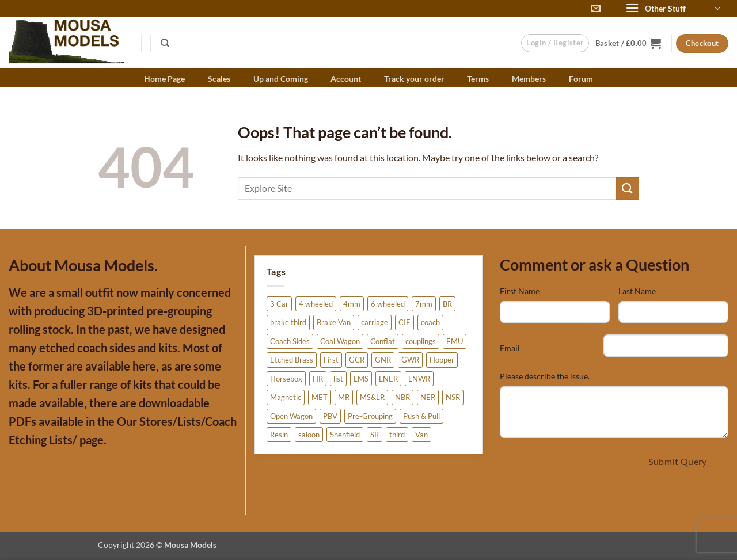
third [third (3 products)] (397, 435)
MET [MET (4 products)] (320, 397)
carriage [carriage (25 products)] (375, 322)
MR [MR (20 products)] (344, 397)
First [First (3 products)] (331, 360)
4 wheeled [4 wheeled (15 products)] (316, 304)
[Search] (166, 43)
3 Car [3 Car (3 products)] (279, 304)
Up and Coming (281, 79)
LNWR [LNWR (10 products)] (419, 379)
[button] (673, 9)
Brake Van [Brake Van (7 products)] (334, 322)
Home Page (164, 79)
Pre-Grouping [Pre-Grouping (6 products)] (370, 416)
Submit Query (678, 461)
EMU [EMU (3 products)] (455, 341)
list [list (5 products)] (338, 379)
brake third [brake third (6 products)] (288, 322)
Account (346, 79)
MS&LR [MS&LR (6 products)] (372, 397)
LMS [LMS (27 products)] (361, 379)
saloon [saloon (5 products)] (309, 435)
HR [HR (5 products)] (318, 379)
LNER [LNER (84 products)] (388, 379)
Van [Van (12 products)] (421, 435)
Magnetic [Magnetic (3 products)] (286, 397)
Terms (478, 79)
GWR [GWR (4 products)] (410, 360)
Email (510, 348)
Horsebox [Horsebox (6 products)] (286, 379)
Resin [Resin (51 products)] (279, 435)
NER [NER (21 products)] (428, 397)
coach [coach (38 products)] (430, 322)
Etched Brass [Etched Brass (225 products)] (292, 360)
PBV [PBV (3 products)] (330, 416)
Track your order (414, 79)
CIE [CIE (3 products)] (404, 322)
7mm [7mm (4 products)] (424, 304)
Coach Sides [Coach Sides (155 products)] (290, 341)
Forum (581, 79)
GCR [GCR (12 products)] (357, 360)
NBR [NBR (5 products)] (402, 397)
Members (529, 79)
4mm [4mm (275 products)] (352, 304)
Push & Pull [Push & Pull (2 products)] (421, 416)
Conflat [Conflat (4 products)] (383, 341)
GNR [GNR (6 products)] (383, 360)
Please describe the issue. (545, 376)
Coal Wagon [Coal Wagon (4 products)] (340, 341)
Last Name (637, 291)
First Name (520, 291)
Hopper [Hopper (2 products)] (442, 360)
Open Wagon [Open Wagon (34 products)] (291, 416)
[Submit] (628, 188)
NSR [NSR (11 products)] (453, 397)
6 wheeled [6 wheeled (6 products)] (388, 304)
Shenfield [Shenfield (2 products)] (345, 435)
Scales (219, 79)
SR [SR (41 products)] (375, 435)
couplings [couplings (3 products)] (421, 341)
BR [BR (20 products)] (447, 304)
